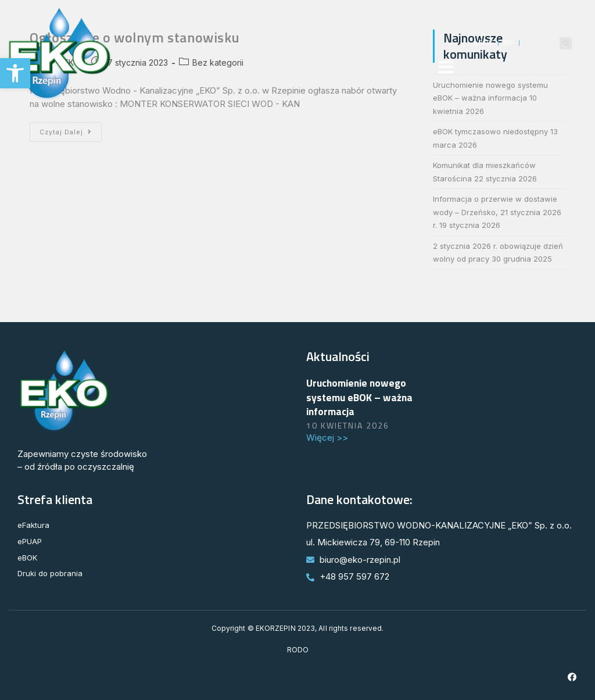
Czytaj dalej (71, 129)
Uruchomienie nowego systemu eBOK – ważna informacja (359, 397)
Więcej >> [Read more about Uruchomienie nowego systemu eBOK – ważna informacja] (327, 437)
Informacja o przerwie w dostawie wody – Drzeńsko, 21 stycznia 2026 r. (497, 212)
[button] (15, 73)
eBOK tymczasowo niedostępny (490, 131)
